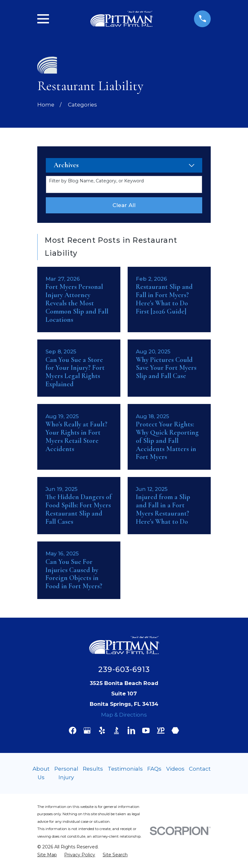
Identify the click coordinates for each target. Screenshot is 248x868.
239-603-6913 (124, 669)
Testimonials (125, 769)
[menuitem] (47, 855)
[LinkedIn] (131, 730)
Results (93, 769)
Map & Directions (124, 715)
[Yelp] (102, 730)
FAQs (154, 769)
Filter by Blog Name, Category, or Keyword (96, 181)
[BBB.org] (117, 730)
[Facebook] (73, 730)
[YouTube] (146, 730)
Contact (200, 769)
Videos (175, 769)
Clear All (124, 205)
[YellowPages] (161, 730)
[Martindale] (175, 730)
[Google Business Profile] (87, 730)
